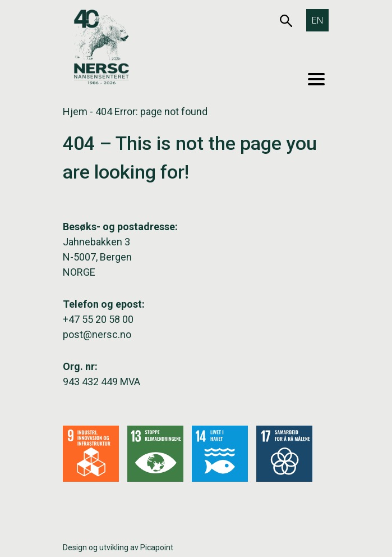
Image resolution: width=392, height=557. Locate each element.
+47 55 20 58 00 (98, 319)
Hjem (75, 111)
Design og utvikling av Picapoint (118, 547)
